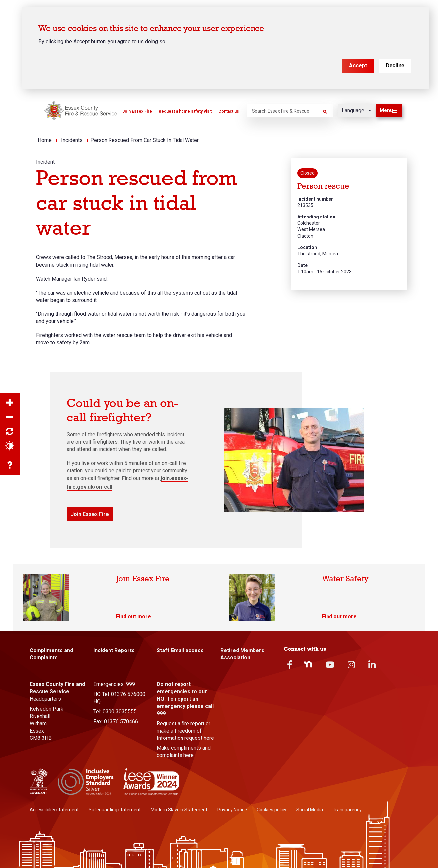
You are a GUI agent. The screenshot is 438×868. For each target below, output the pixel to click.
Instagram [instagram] (351, 665)
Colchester (309, 223)
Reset (10, 432)
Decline (395, 65)
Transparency (347, 810)
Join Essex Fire (137, 111)
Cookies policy (272, 810)
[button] (389, 111)
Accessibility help (10, 465)
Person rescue (323, 186)
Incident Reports (114, 650)
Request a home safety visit (185, 111)
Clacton (305, 236)
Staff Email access (180, 650)
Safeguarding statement (115, 810)
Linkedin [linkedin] (372, 665)
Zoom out (10, 417)
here (209, 738)
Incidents (72, 140)
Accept (358, 65)
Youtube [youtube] (330, 665)
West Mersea (311, 229)
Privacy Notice (232, 810)
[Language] (356, 111)
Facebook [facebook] (290, 665)
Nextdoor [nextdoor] (308, 664)
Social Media (310, 810)
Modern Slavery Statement (179, 810)
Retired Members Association (242, 654)
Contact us (229, 111)
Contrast (10, 446)
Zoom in (10, 403)
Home (45, 140)
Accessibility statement (54, 810)
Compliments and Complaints (51, 654)
